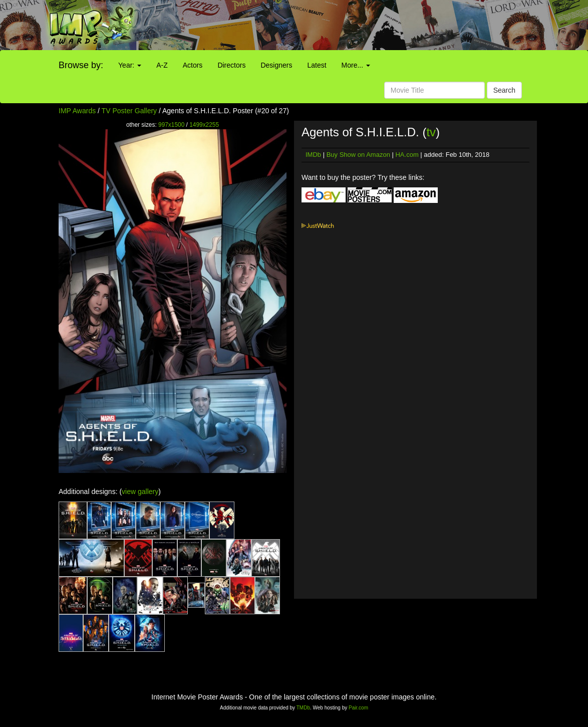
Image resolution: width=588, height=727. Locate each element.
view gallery (140, 492)
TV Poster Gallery (129, 111)
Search (504, 90)
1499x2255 (204, 125)
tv (431, 132)
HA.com (407, 155)
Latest (317, 65)
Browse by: (81, 65)
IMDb (313, 155)
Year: (130, 65)
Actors (193, 65)
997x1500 (171, 125)
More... (356, 65)
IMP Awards (77, 111)
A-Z (162, 65)
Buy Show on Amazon (358, 155)
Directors (231, 65)
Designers (276, 65)
